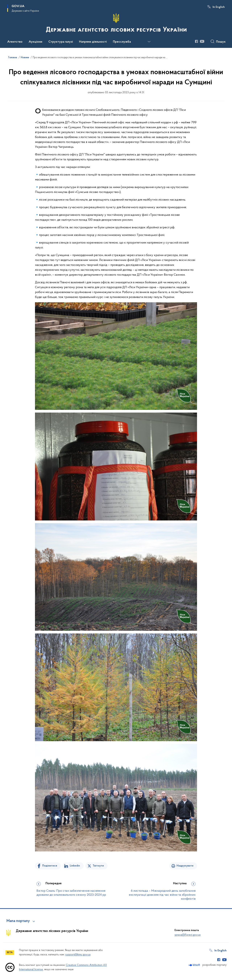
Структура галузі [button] (61, 42)
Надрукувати (185, 866)
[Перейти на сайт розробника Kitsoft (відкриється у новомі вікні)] (195, 965)
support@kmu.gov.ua (78, 955)
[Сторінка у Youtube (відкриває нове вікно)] (202, 41)
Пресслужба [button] (122, 42)
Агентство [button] (15, 42)
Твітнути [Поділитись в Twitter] (98, 866)
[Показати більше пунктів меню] (149, 42)
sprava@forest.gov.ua (188, 935)
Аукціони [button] (35, 42)
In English (219, 7)
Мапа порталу (18, 921)
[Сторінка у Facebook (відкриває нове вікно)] (196, 41)
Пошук (221, 42)
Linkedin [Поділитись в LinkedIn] (75, 866)
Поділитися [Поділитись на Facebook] (50, 866)
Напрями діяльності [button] (93, 42)
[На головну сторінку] (116, 24)
